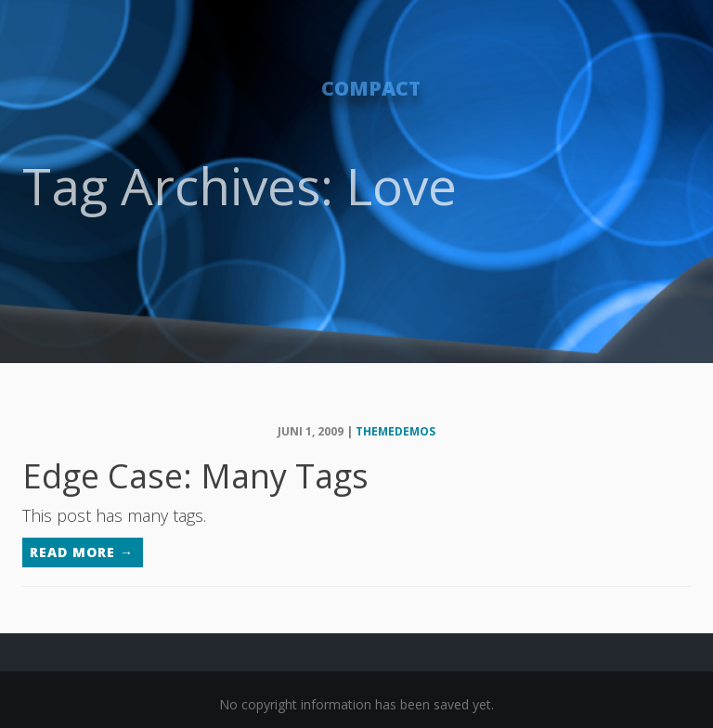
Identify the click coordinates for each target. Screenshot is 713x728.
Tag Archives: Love (240, 185)
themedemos (395, 431)
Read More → (82, 552)
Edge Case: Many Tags (195, 476)
